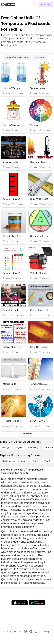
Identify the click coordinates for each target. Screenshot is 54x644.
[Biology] (6, 447)
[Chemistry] (33, 447)
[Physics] (19, 447)
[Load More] (27, 434)
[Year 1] (24, 461)
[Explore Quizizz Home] (8, 5)
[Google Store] (37, 603)
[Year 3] (47, 461)
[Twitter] (26, 631)
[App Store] (20, 603)
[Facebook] (31, 631)
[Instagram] (36, 631)
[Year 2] (35, 461)
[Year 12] (40, 57)
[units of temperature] (18, 57)
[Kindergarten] (9, 461)
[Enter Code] (46, 5)
